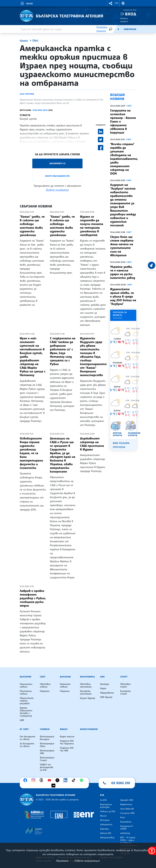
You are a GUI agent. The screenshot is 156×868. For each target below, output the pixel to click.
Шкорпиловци (107, 838)
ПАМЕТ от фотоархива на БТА (46, 767)
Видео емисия (67, 737)
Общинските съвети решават (27, 701)
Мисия (103, 816)
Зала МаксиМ (127, 809)
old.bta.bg (125, 833)
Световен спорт (125, 685)
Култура (105, 684)
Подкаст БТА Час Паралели (67, 742)
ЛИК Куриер (106, 697)
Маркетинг (126, 804)
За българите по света (27, 745)
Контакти (126, 822)
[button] (111, 3)
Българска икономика (86, 692)
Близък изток (28, 119)
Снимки (45, 729)
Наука (103, 688)
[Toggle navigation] (26, 3)
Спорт (124, 677)
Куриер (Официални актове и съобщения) (26, 712)
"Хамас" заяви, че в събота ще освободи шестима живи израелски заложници (32, 226)
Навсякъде (130, 29)
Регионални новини (26, 692)
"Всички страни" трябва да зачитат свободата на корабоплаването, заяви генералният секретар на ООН (124, 159)
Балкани (65, 677)
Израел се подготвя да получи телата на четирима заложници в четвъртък (92, 226)
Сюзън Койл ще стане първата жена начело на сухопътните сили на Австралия (122, 246)
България (26, 677)
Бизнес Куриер (88, 698)
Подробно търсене (102, 29)
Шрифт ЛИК (127, 800)
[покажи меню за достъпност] (152, 851)
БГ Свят (24, 729)
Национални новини (26, 685)
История (105, 820)
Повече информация (87, 861)
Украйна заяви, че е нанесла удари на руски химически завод (123, 272)
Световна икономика (86, 685)
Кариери (105, 829)
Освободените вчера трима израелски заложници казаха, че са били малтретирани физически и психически (31, 453)
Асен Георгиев (27, 94)
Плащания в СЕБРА (126, 828)
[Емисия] (118, 29)
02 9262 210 (121, 783)
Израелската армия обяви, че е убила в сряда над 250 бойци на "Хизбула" (123, 297)
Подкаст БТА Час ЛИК (67, 749)
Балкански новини (65, 685)
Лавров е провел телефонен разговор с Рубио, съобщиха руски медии (33, 598)
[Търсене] (110, 29)
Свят (35, 40)
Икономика (87, 677)
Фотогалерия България (47, 738)
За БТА (103, 800)
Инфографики (89, 729)
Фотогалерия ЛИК (47, 752)
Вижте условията (57, 190)
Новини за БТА (108, 812)
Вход (131, 14)
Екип (123, 818)
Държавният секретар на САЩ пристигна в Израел (92, 444)
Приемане (62, 861)
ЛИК (102, 677)
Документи (106, 825)
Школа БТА (106, 833)
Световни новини (45, 685)
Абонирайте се (57, 163)
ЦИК (22, 720)
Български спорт (125, 692)
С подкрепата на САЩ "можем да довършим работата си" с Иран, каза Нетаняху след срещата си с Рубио (63, 351)
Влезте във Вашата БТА (57, 176)
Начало (24, 41)
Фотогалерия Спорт (47, 759)
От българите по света (28, 738)
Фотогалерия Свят (47, 745)
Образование (107, 693)
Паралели (45, 691)
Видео (64, 729)
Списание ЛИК (127, 813)
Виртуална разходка (106, 806)
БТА (102, 795)
